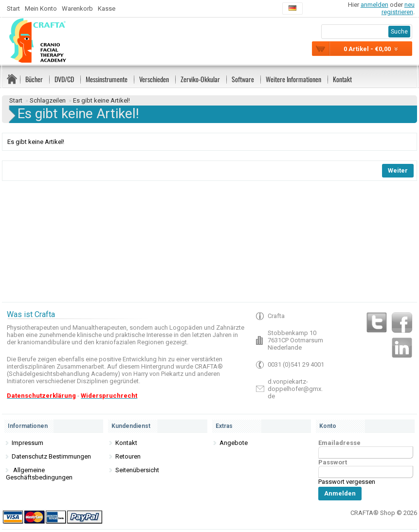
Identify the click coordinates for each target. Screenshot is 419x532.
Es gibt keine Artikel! (101, 100)
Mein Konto (41, 9)
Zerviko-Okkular (200, 79)
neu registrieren (398, 8)
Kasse (107, 9)
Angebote (234, 443)
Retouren (128, 456)
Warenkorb (77, 9)
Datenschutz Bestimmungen (51, 456)
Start (13, 9)
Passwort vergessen (347, 482)
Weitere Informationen (293, 79)
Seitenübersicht (137, 470)
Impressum (27, 443)
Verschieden (154, 79)
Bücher (34, 79)
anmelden (374, 5)
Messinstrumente (107, 79)
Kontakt (342, 79)
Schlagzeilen (48, 100)
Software (243, 79)
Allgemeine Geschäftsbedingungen (39, 474)
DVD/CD (64, 79)
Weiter (398, 170)
